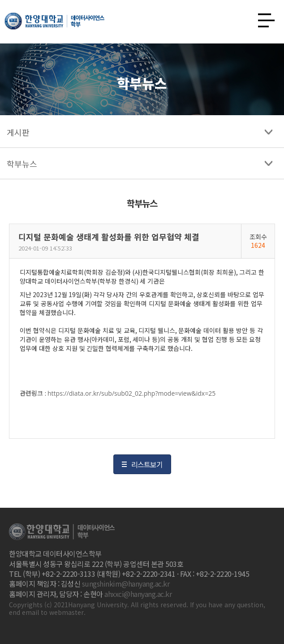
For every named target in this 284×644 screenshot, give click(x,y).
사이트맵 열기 (263, 18)
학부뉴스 (22, 164)
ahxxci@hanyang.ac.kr (138, 594)
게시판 (18, 132)
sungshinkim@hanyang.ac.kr (126, 583)
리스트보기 (147, 464)
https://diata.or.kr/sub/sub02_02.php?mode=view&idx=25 (131, 393)
